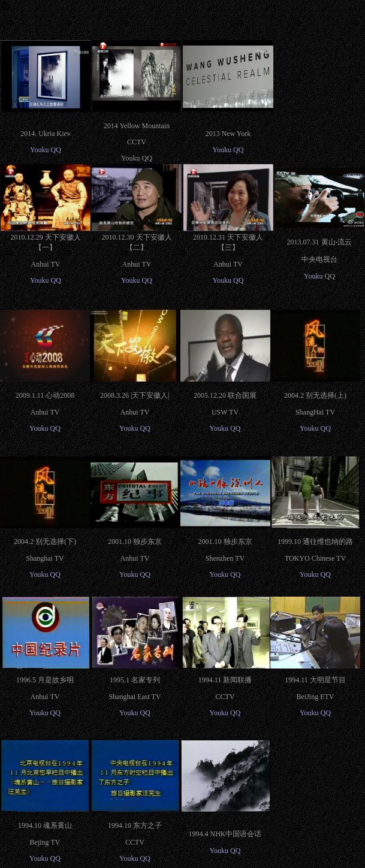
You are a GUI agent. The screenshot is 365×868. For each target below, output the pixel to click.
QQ (56, 150)
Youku (39, 150)
